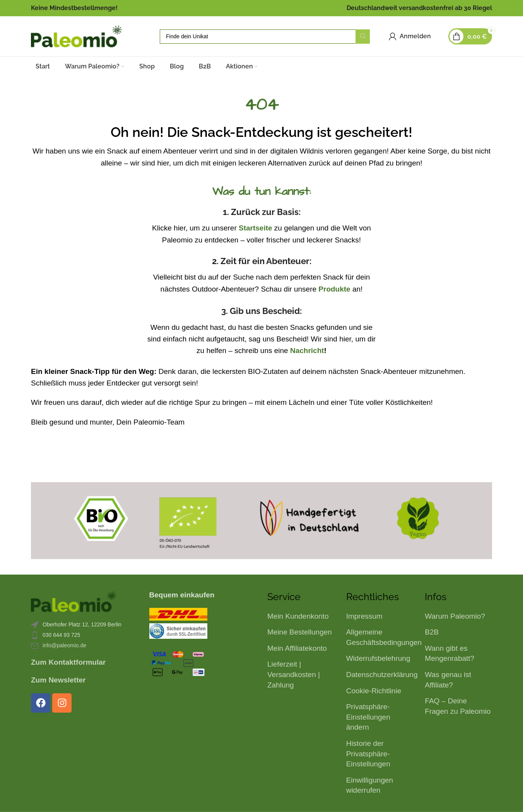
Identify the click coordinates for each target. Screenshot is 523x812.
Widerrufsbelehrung (378, 658)
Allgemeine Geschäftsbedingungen (384, 637)
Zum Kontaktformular (68, 662)
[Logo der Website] (76, 36)
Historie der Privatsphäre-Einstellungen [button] (368, 754)
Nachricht (307, 351)
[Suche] (265, 37)
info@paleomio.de (64, 645)
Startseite (256, 228)
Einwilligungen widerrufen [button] (370, 785)
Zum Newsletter (58, 680)
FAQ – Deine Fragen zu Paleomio (458, 706)
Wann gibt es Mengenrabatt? (450, 653)
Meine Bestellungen (300, 632)
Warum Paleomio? (455, 616)
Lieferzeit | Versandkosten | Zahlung (294, 674)
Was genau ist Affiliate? (448, 680)
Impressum (364, 616)
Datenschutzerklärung (382, 675)
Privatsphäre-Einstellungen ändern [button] (368, 717)
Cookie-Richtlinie (374, 691)
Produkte (334, 289)
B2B (432, 632)
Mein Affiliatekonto (297, 648)
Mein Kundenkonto (298, 616)
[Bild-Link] (73, 601)
